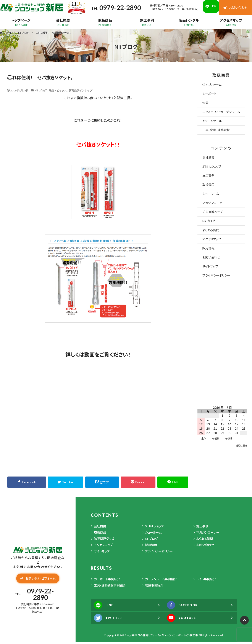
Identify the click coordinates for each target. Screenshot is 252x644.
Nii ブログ (24, 35)
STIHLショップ (212, 169)
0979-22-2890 (106, 9)
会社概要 (63, 24)
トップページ (21, 24)
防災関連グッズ (212, 214)
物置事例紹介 (154, 587)
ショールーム (211, 196)
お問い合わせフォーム (37, 583)
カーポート (209, 96)
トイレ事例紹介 (206, 581)
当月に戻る (241, 448)
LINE (105, 607)
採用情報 (208, 250)
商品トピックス (58, 92)
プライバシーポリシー (216, 278)
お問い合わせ (235, 9)
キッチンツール (212, 123)
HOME (8, 35)
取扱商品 (105, 24)
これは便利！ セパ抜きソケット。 (54, 35)
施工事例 (147, 24)
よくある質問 (211, 232)
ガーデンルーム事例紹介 (161, 581)
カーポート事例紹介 (107, 581)
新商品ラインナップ (81, 92)
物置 (205, 105)
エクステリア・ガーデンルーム (221, 114)
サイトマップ (210, 269)
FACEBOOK (185, 607)
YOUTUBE (184, 620)
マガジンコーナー (214, 205)
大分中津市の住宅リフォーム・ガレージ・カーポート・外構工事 (162, 637)
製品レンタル (189, 24)
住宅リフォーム (212, 87)
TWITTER (110, 620)
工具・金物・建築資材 (216, 132)
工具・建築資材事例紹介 (110, 587)
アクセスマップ (231, 24)
